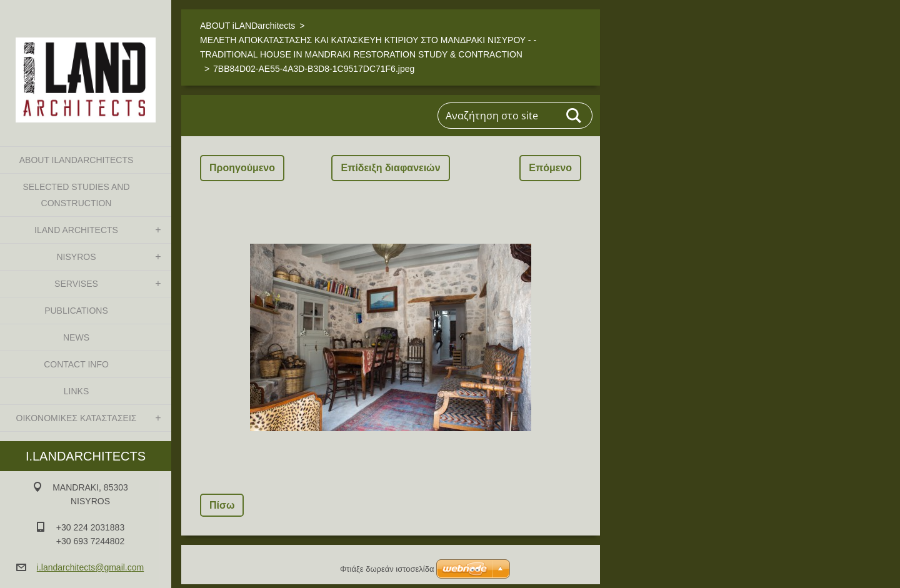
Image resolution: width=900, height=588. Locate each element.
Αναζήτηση (574, 116)
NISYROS (76, 257)
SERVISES (76, 284)
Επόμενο (550, 168)
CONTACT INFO (76, 364)
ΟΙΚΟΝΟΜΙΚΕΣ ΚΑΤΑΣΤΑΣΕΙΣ (77, 418)
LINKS (76, 391)
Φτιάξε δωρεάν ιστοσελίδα (387, 569)
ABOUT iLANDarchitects (77, 160)
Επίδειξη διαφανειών (390, 168)
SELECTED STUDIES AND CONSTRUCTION (76, 195)
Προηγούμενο (242, 168)
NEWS (76, 337)
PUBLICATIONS (76, 311)
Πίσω (222, 505)
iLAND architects (76, 230)
